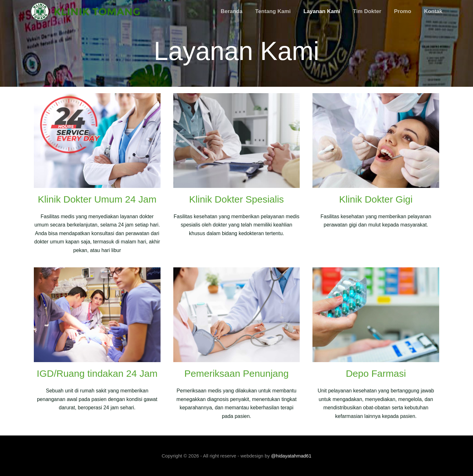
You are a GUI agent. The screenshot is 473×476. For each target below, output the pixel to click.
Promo (403, 11)
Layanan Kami (322, 11)
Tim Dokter (367, 11)
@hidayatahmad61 (291, 456)
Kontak (433, 11)
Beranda (232, 11)
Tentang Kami (273, 11)
